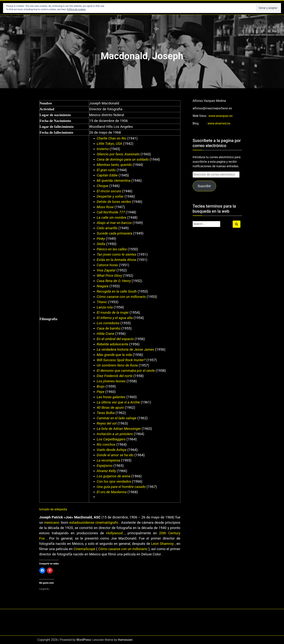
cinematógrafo (107, 523)
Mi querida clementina (114, 181)
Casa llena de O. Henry (114, 281)
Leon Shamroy (162, 544)
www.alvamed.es (219, 123)
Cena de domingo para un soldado (123, 159)
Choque (103, 186)
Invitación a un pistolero (115, 434)
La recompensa (109, 460)
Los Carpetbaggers (111, 439)
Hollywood (114, 533)
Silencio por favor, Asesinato (118, 154)
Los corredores (108, 323)
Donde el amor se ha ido (115, 455)
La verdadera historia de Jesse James (126, 350)
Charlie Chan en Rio (112, 138)
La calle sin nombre (112, 218)
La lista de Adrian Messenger (119, 429)
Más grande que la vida (114, 355)
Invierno (103, 149)
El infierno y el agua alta (115, 318)
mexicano (52, 523)
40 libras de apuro (110, 408)
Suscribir (204, 186)
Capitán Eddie (107, 175)
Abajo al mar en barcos (114, 223)
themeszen (125, 640)
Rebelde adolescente (113, 344)
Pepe (101, 392)
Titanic (102, 302)
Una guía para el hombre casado (121, 487)
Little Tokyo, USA (110, 144)
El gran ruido (106, 170)
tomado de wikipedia (53, 509)
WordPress (84, 640)
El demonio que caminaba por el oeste (126, 371)
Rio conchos (106, 445)
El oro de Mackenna (112, 492)
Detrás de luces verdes (114, 202)
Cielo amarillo (107, 228)
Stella (101, 244)
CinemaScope (84, 549)
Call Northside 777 (111, 212)
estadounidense (82, 523)
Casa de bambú (109, 328)
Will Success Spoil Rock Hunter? (122, 360)
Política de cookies (76, 9)
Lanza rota (105, 307)
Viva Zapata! (107, 270)
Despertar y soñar (110, 196)
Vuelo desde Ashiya (112, 450)
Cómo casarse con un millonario (121, 297)
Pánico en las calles (112, 249)
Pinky (101, 239)
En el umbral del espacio (115, 339)
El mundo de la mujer (113, 313)
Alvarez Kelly (106, 471)
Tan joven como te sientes (117, 255)
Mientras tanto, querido (114, 165)
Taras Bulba (106, 413)
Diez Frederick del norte (115, 376)
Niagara (103, 286)
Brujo (101, 386)
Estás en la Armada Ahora (116, 260)
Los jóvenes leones (111, 381)
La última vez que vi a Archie (118, 402)
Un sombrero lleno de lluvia (117, 365)
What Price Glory (109, 276)
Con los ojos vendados (114, 481)
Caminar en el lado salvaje (117, 418)
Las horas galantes (111, 397)
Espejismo (105, 466)
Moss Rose (105, 207)
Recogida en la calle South (117, 291)
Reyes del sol (107, 423)
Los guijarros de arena (114, 476)
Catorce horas (107, 265)
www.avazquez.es (221, 116)
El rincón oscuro (109, 191)
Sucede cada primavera (115, 233)
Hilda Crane (106, 334)
